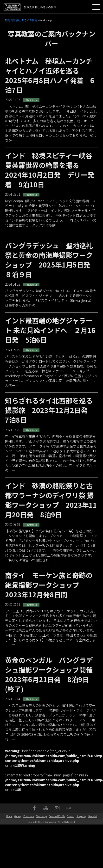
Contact (71, 816)
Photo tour (29, 816)
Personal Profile (57, 816)
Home (9, 816)
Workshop (42, 816)
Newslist (93, 816)
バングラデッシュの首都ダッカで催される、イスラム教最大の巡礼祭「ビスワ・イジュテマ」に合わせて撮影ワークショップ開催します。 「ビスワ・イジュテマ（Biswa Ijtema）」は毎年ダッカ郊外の (51, 312)
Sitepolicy (81, 816)
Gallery (18, 816)
